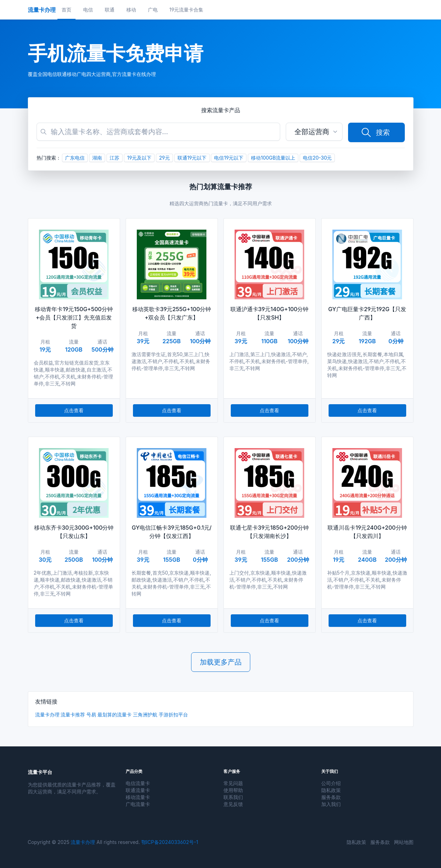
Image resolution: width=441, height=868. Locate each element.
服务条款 (331, 797)
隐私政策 (331, 790)
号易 (91, 715)
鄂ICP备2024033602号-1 (170, 842)
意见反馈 (233, 804)
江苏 (115, 158)
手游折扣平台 (173, 715)
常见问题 (233, 783)
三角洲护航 (145, 715)
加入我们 (331, 804)
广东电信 (75, 158)
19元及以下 (139, 158)
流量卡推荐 (73, 715)
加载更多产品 (221, 662)
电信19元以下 (229, 158)
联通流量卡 (138, 790)
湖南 (97, 158)
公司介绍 (331, 783)
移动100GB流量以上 (273, 158)
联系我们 (233, 797)
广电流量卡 (138, 804)
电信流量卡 (138, 783)
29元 (164, 158)
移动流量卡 (138, 797)
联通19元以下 (192, 158)
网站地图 (404, 842)
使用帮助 (233, 790)
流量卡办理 (47, 715)
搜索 (375, 132)
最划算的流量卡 (115, 715)
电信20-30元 (317, 158)
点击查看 (74, 410)
